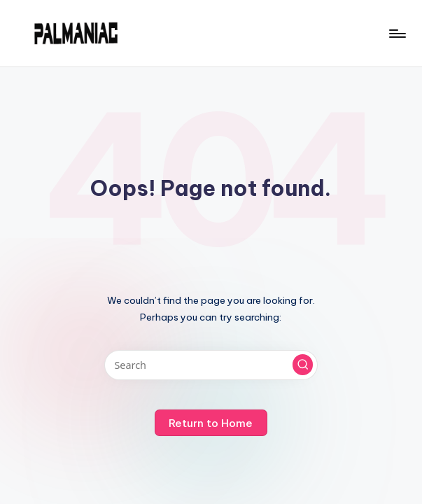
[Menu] (396, 34)
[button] (303, 365)
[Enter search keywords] (211, 365)
